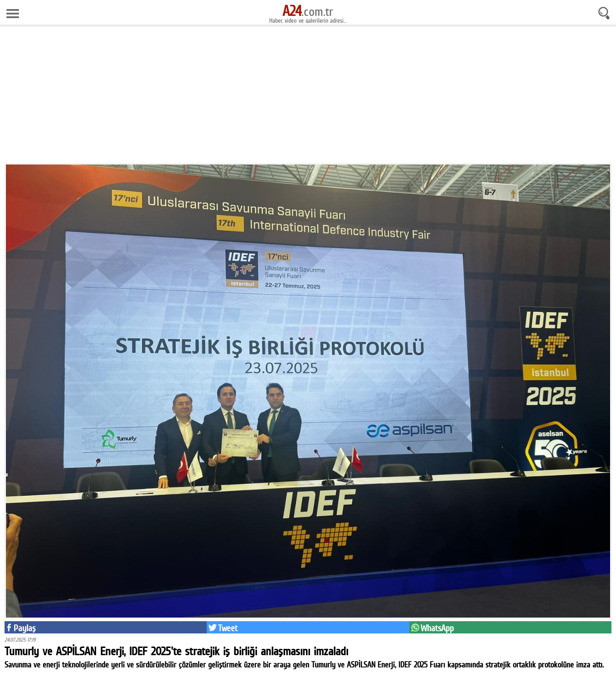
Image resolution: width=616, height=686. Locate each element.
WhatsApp (437, 628)
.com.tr (308, 11)
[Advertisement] (308, 97)
